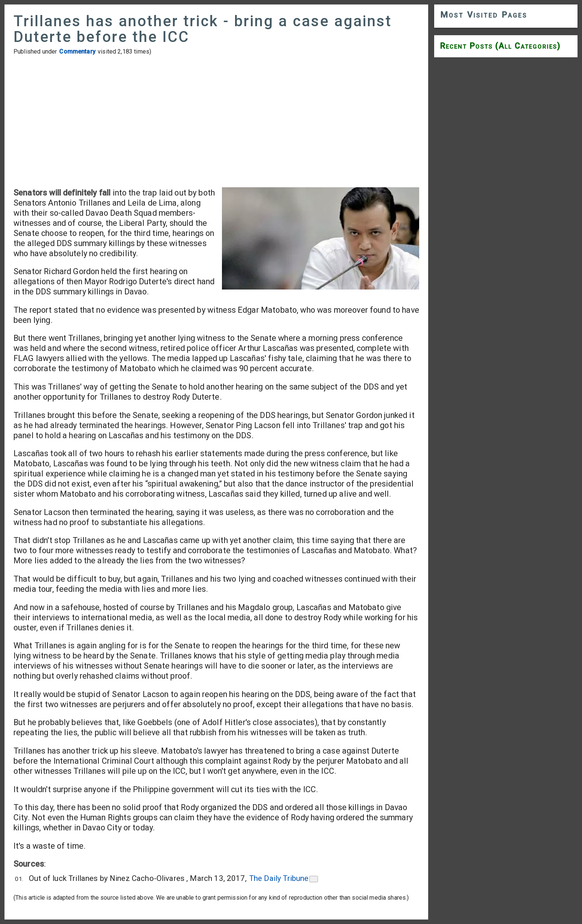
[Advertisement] (216, 121)
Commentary (77, 51)
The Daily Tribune (279, 878)
